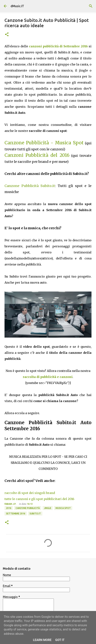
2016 (9, 508)
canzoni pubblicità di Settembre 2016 (58, 46)
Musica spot (63, 508)
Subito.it (35, 514)
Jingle (48, 508)
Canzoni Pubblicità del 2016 (37, 155)
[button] (7, 35)
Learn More (42, 640)
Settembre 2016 (16, 514)
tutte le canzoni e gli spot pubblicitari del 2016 (39, 499)
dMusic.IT (17, 6)
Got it (60, 640)
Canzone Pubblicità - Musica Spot (44, 143)
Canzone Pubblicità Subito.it (30, 186)
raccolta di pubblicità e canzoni (48, 377)
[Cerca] (91, 6)
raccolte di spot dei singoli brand (30, 493)
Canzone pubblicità (28, 508)
